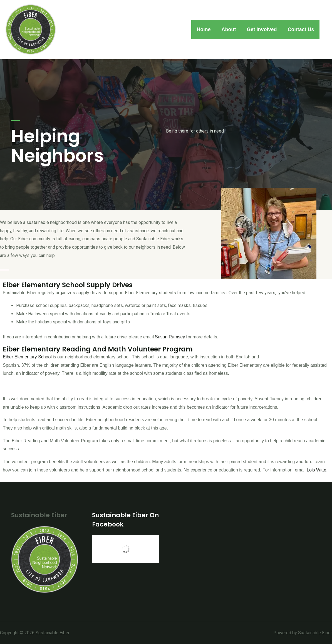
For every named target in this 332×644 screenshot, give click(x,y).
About (231, 29)
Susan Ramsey (170, 337)
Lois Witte (316, 470)
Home (207, 29)
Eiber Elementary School (27, 357)
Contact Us (301, 29)
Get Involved (263, 29)
